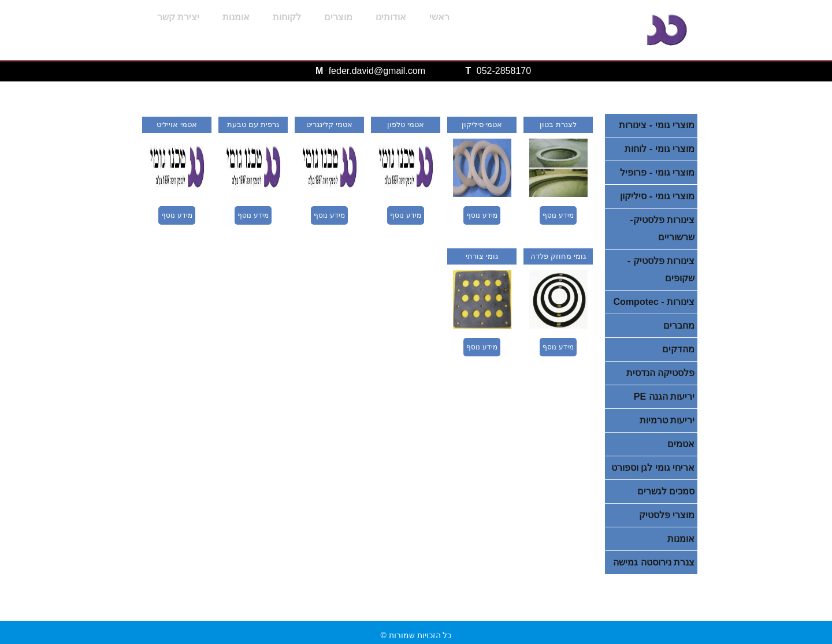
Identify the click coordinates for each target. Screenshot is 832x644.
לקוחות (287, 17)
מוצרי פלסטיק (667, 515)
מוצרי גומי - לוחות (660, 149)
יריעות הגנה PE (664, 397)
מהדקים (678, 349)
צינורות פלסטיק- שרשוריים (662, 228)
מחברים (679, 325)
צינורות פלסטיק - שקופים (661, 269)
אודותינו (391, 17)
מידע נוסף (558, 215)
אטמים (681, 444)
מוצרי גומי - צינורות (657, 125)
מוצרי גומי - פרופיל (657, 172)
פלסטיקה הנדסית (660, 373)
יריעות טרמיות (667, 420)
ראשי (439, 17)
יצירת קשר (178, 17)
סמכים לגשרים (666, 491)
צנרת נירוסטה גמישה (654, 562)
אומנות (236, 17)
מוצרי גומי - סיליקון (657, 196)
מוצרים (338, 17)
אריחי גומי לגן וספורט (653, 468)
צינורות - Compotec (654, 302)
